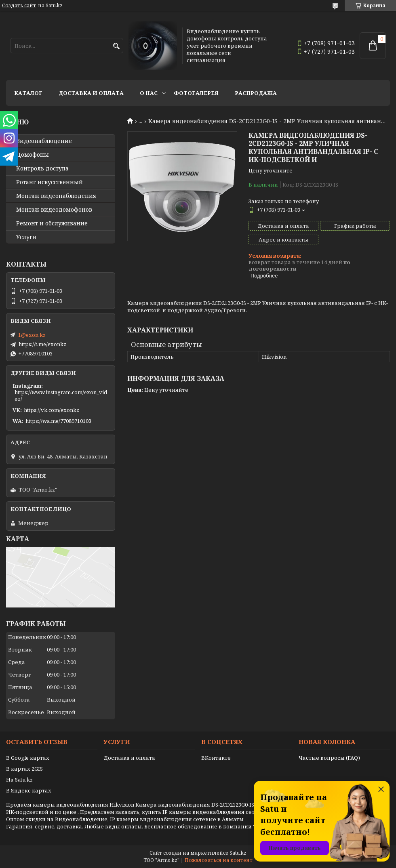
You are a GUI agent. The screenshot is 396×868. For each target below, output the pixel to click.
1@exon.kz (32, 335)
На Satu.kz (19, 780)
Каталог (28, 93)
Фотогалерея (196, 93)
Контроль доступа (42, 168)
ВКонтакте (216, 758)
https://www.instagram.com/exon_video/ (61, 395)
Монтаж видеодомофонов (54, 210)
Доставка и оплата (91, 93)
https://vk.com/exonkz (52, 410)
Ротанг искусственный (49, 182)
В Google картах (28, 758)
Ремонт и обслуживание (52, 223)
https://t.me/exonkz (42, 344)
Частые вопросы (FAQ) (329, 758)
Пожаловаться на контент (219, 860)
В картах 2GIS (24, 769)
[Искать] (116, 46)
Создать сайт (19, 6)
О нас (149, 93)
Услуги (26, 237)
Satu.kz (238, 853)
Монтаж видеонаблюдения (56, 196)
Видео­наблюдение (44, 141)
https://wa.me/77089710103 (58, 421)
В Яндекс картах (29, 790)
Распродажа (256, 93)
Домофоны (33, 155)
